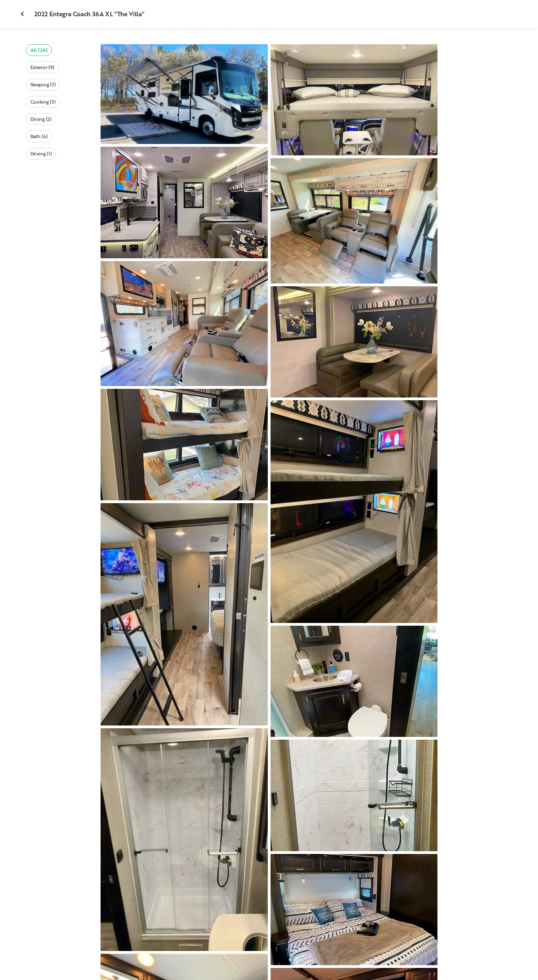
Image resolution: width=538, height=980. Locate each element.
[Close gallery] (23, 14)
